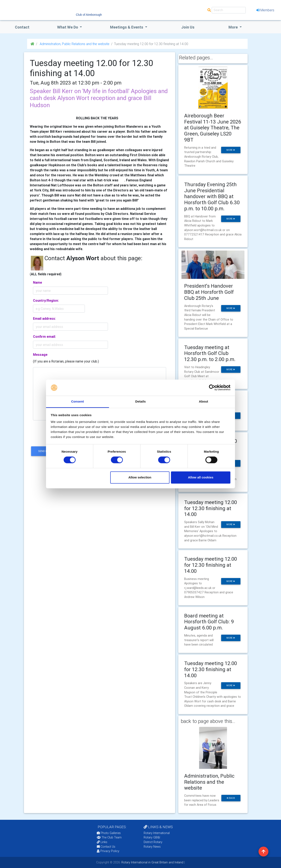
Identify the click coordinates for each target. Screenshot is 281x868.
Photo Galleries (109, 833)
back (231, 798)
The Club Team (109, 837)
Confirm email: (44, 337)
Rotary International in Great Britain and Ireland (152, 862)
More (234, 27)
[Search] (229, 10)
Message (40, 355)
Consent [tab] (78, 401)
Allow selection (140, 477)
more (231, 150)
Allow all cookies (201, 477)
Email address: (44, 318)
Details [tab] (140, 401)
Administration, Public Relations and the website (74, 44)
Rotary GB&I (152, 837)
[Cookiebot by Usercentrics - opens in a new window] (212, 388)
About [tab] (204, 401)
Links (102, 842)
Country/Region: (46, 300)
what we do (68, 27)
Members (265, 10)
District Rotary (153, 842)
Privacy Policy (108, 851)
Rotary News (152, 847)
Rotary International (157, 833)
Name (37, 282)
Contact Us (106, 847)
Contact (22, 27)
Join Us (188, 27)
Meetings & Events (127, 27)
